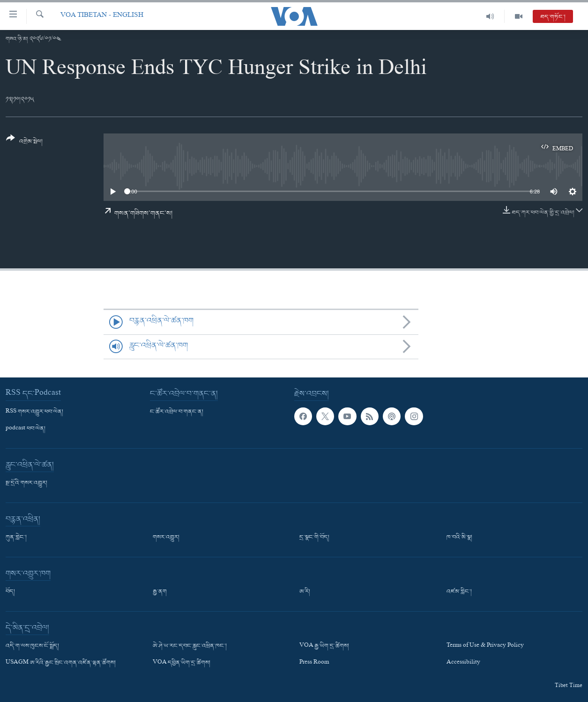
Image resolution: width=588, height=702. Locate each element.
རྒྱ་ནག (160, 592)
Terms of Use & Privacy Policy (485, 646)
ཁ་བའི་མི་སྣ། (459, 538)
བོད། (10, 592)
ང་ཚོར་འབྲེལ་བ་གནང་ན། (177, 412)
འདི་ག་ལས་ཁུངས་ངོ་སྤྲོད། (32, 646)
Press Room (314, 663)
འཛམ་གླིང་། (459, 592)
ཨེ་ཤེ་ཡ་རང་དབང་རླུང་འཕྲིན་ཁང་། (190, 646)
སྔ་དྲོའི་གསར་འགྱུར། (26, 483)
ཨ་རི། (305, 592)
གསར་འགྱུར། (166, 538)
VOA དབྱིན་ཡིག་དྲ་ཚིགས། (182, 663)
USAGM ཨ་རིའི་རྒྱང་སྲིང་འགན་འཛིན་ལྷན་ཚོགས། (61, 663)
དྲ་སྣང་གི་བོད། (314, 538)
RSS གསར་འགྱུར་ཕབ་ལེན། (34, 412)
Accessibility (463, 663)
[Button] (24, 143)
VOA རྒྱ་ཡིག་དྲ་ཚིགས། (324, 646)
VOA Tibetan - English (102, 16)
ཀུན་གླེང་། (16, 538)
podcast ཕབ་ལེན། (26, 429)
